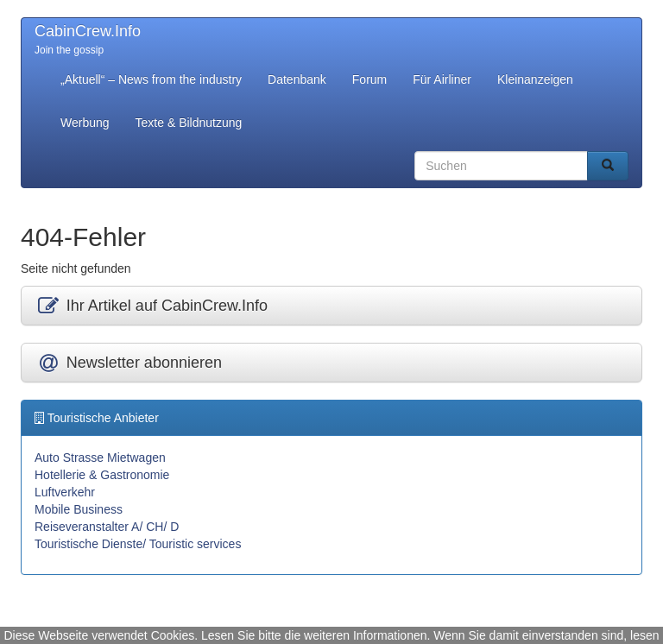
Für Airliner (442, 79)
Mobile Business (79, 509)
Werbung (85, 123)
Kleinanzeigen (535, 79)
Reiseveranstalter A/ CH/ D (107, 527)
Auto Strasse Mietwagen (100, 458)
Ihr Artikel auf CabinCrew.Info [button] (152, 306)
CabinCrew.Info (88, 31)
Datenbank (297, 79)
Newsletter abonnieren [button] (129, 363)
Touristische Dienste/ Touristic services (138, 544)
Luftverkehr (65, 492)
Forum (369, 79)
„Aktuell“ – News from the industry (151, 79)
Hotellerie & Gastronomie (102, 475)
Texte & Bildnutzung (189, 123)
